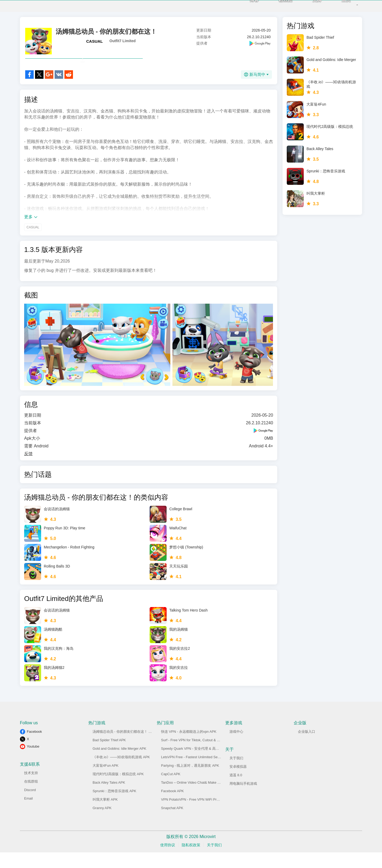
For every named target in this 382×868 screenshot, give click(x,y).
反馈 (28, 469)
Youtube (33, 762)
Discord (30, 806)
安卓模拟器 (238, 782)
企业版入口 (307, 747)
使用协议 (168, 861)
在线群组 (31, 797)
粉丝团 (277, 8)
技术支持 (31, 789)
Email (29, 814)
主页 (338, 8)
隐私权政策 (191, 861)
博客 (246, 8)
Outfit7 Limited (123, 45)
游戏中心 (236, 747)
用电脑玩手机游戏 (243, 799)
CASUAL (95, 45)
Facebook (34, 747)
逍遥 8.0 (236, 791)
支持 (309, 8)
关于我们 (236, 774)
